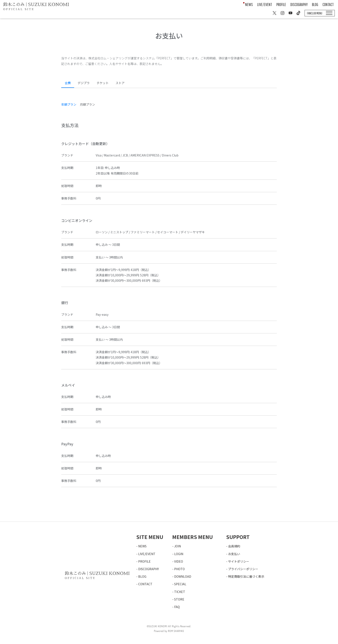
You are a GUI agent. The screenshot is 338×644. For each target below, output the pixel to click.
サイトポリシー (239, 561)
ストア (120, 83)
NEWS (249, 4)
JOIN (178, 546)
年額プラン (69, 104)
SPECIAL (180, 584)
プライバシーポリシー (243, 569)
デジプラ (84, 83)
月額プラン (88, 104)
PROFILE (281, 4)
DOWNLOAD (183, 576)
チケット (103, 83)
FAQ (177, 607)
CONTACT (328, 4)
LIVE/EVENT (265, 4)
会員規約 (234, 546)
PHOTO (179, 569)
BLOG (315, 4)
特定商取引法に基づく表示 (246, 576)
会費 (68, 83)
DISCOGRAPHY (299, 4)
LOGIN (179, 554)
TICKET (180, 592)
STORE (179, 599)
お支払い (234, 554)
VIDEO (179, 561)
